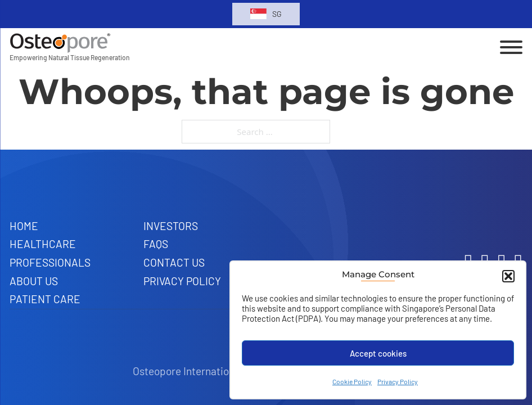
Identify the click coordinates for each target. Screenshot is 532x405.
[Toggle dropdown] (258, 14)
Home (24, 226)
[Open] (511, 47)
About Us (34, 281)
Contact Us (174, 262)
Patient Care (45, 299)
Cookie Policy (352, 381)
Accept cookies (378, 353)
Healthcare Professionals (50, 253)
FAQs (156, 244)
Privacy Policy (398, 381)
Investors (171, 226)
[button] (508, 276)
